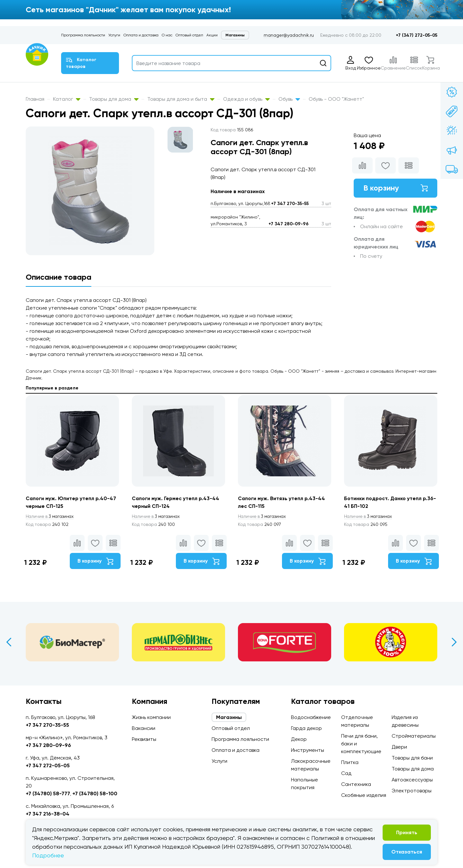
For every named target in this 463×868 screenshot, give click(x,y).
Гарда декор (306, 728)
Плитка (350, 762)
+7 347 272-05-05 (48, 765)
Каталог (67, 99)
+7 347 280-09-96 (289, 224)
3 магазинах (51, 517)
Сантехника (356, 784)
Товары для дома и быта (181, 99)
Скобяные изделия (364, 795)
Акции (212, 35)
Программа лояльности (83, 35)
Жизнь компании (151, 717)
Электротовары (412, 791)
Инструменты (308, 750)
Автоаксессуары (412, 780)
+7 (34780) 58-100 (95, 793)
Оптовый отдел (189, 35)
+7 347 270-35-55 (290, 204)
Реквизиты (144, 739)
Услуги (114, 35)
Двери (399, 747)
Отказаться (407, 852)
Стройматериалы (414, 736)
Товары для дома (114, 99)
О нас (167, 35)
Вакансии (144, 728)
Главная (35, 99)
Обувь (289, 99)
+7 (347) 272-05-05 (417, 35)
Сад (346, 773)
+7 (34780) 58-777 (48, 793)
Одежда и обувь (246, 99)
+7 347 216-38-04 (48, 814)
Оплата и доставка (141, 35)
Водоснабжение (311, 717)
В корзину (395, 188)
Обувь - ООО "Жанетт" (336, 99)
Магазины (235, 35)
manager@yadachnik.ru (289, 35)
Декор (299, 739)
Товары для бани (412, 758)
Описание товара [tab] (59, 277)
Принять (407, 832)
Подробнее (48, 855)
